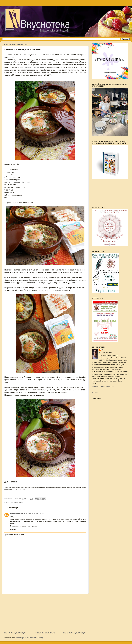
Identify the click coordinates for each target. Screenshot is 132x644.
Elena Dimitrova (16, 513)
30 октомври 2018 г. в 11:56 (34, 513)
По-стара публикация (75, 633)
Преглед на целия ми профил (103, 386)
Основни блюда (17, 502)
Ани (103, 350)
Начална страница (45, 633)
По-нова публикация (15, 633)
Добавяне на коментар (14, 535)
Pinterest (95, 392)
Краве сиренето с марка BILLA (31, 67)
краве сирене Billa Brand (19, 182)
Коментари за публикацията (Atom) (29, 638)
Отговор (13, 529)
